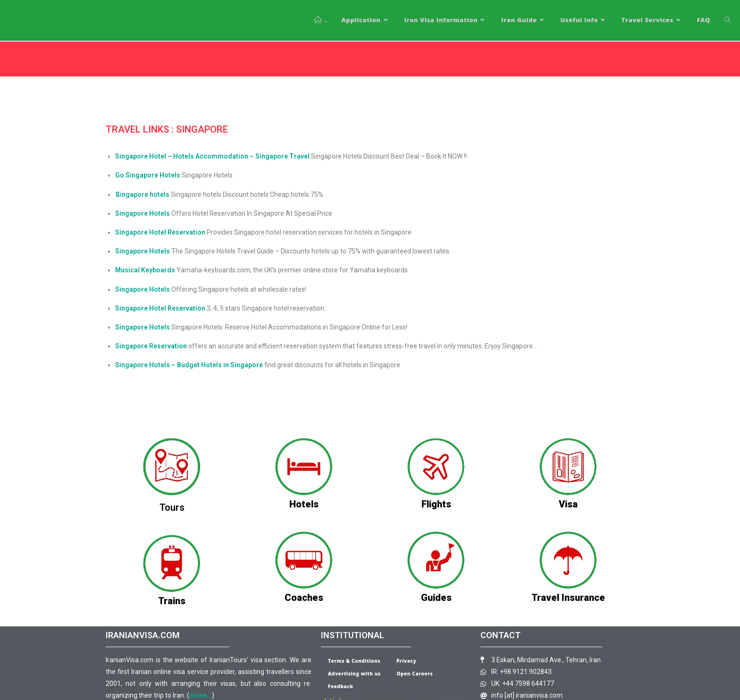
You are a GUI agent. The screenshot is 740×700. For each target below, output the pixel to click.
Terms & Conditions (354, 661)
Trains (172, 601)
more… (201, 695)
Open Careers (415, 674)
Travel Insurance (568, 598)
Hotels (304, 504)
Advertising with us (354, 674)
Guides (436, 598)
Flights (436, 504)
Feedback (341, 686)
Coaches (304, 598)
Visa (568, 504)
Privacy (406, 661)
